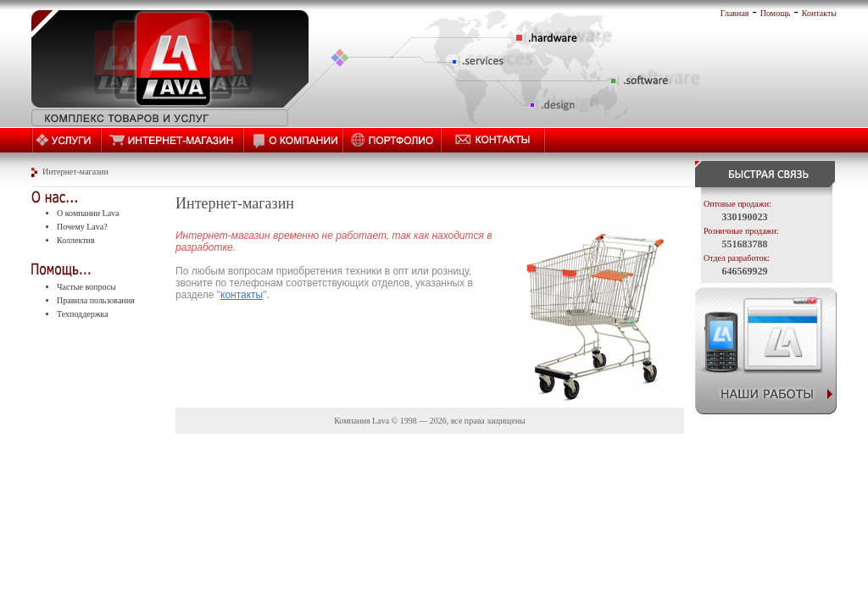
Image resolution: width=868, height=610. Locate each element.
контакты (242, 295)
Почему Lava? (82, 227)
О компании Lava (88, 213)
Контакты (819, 13)
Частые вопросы (86, 287)
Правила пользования (96, 300)
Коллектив (76, 240)
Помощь (776, 13)
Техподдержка (83, 314)
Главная (735, 13)
